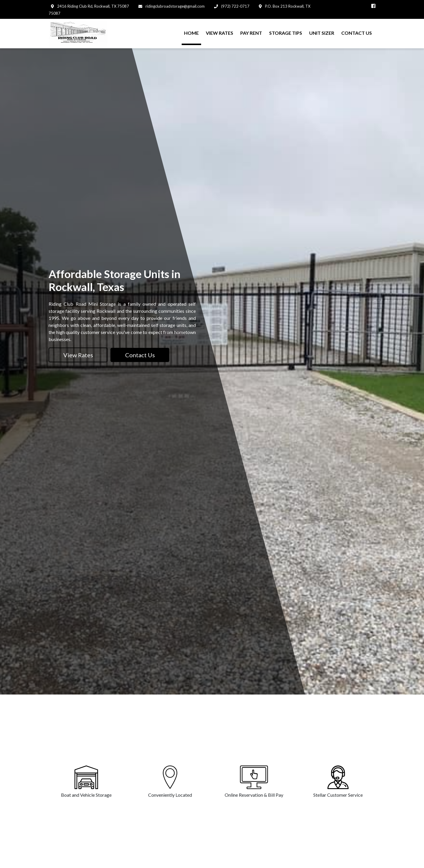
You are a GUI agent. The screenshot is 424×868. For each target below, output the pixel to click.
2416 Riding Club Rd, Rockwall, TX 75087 (93, 6)
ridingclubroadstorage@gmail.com (175, 6)
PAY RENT (251, 33)
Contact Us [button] (140, 355)
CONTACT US (357, 33)
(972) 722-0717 (235, 6)
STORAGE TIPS (286, 33)
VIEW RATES (220, 33)
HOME (191, 33)
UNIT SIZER (322, 33)
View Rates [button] (78, 355)
